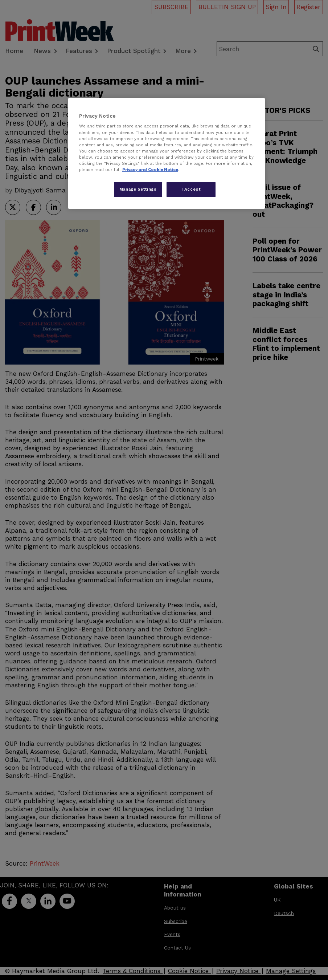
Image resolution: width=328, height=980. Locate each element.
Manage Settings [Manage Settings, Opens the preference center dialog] (138, 189)
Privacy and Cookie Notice (150, 170)
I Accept (191, 189)
